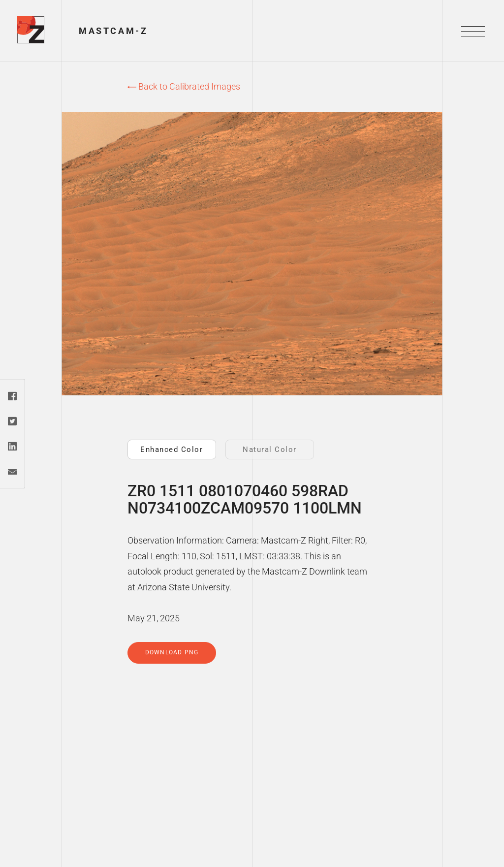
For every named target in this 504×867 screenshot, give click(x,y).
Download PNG (172, 652)
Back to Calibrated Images (184, 86)
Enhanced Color (172, 450)
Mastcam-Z (113, 31)
